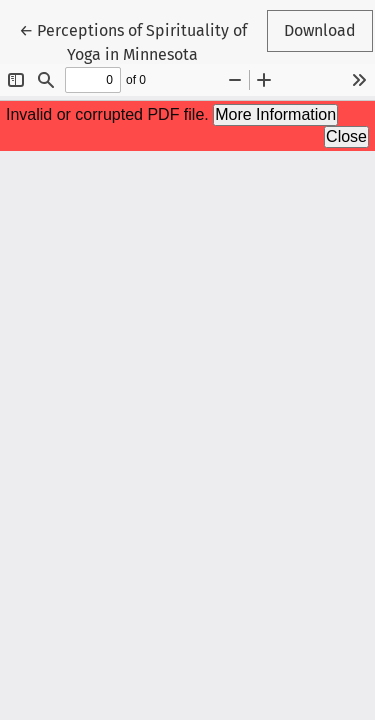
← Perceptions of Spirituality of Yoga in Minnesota (133, 41)
